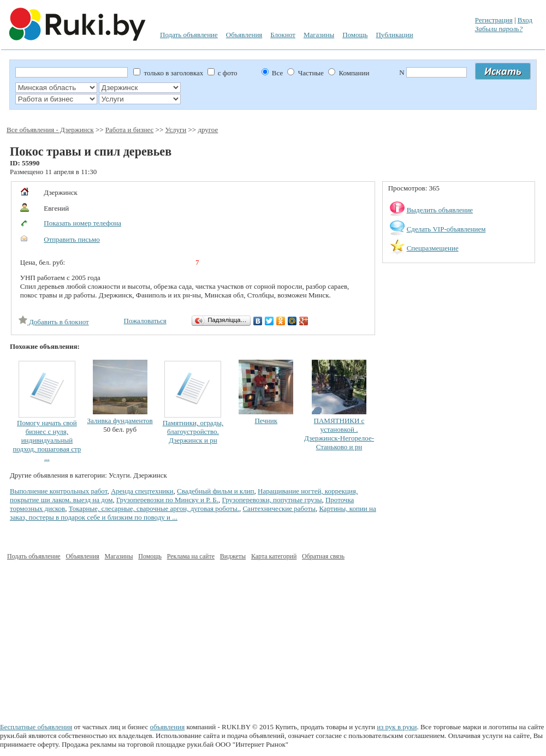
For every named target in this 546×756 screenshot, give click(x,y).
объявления (168, 727)
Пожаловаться (145, 321)
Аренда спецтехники (142, 491)
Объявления (244, 35)
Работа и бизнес (130, 130)
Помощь (355, 35)
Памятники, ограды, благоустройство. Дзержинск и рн (193, 431)
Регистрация (494, 20)
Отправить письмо (72, 239)
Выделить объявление (440, 210)
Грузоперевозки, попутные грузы (272, 500)
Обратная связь (323, 556)
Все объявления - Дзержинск (50, 130)
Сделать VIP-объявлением (446, 229)
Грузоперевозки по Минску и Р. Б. (167, 500)
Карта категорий (274, 556)
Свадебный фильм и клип (216, 491)
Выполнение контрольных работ (58, 491)
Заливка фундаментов (120, 421)
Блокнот (283, 35)
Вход (525, 20)
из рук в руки (397, 727)
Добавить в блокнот (54, 322)
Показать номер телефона (82, 223)
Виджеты (233, 556)
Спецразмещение (433, 248)
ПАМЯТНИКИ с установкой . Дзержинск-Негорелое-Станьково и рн (339, 434)
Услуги (176, 130)
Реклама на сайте (191, 556)
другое (208, 130)
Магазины (319, 35)
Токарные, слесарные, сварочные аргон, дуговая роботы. (154, 508)
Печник (266, 421)
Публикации (394, 35)
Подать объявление (189, 35)
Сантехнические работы (279, 508)
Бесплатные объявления (36, 727)
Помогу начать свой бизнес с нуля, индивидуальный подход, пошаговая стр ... (47, 440)
